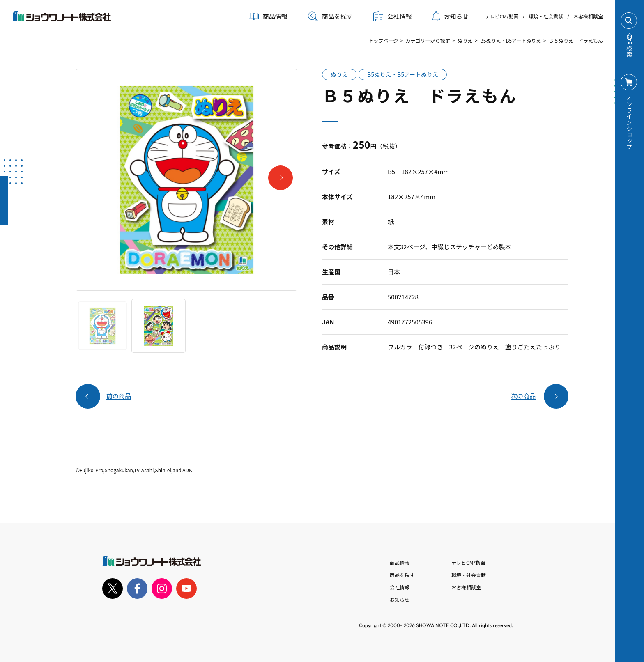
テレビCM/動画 (501, 16)
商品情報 (400, 562)
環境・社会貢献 (546, 16)
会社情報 (400, 587)
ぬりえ (465, 40)
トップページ (383, 40)
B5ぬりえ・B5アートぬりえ (511, 40)
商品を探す (330, 16)
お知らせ (451, 16)
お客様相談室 (588, 16)
